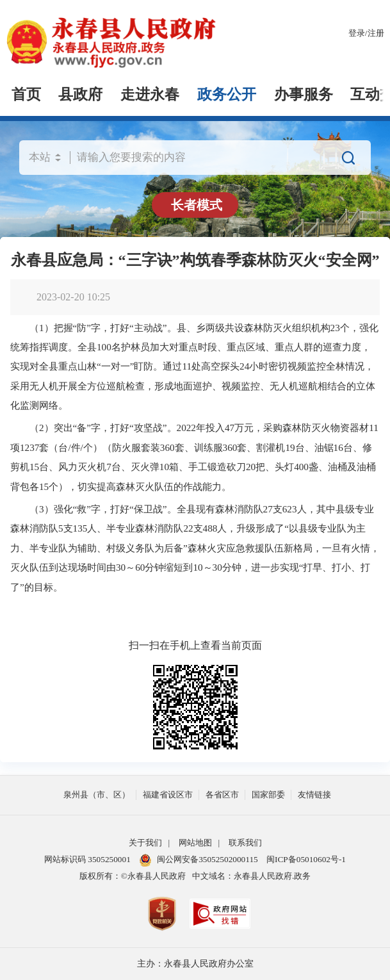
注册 (376, 33)
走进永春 (150, 94)
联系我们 (245, 843)
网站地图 (195, 843)
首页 (26, 94)
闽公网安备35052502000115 (199, 859)
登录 (357, 33)
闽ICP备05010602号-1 (306, 859)
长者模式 (197, 205)
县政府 (80, 94)
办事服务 (304, 94)
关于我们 (145, 843)
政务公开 (227, 94)
